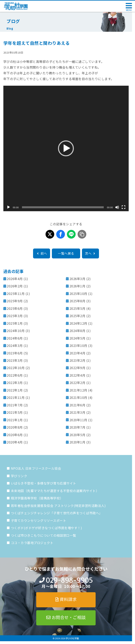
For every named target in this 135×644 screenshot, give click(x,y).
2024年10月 (16, 331)
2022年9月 (77, 368)
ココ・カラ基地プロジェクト (32, 543)
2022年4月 (77, 375)
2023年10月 (78, 346)
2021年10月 (78, 397)
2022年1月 (15, 390)
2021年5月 (15, 412)
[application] (66, 149)
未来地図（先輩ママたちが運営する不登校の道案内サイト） (55, 491)
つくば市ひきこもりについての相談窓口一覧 (44, 535)
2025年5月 (77, 308)
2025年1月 (15, 323)
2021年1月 (15, 420)
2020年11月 (78, 420)
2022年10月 (16, 368)
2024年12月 (78, 323)
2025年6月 (15, 308)
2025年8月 (77, 301)
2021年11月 (16, 397)
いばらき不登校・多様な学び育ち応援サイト (44, 483)
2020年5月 (77, 435)
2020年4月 (15, 442)
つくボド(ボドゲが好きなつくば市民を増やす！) (47, 528)
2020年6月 (15, 435)
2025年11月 (16, 294)
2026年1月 (77, 286)
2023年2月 (77, 360)
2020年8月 (15, 427)
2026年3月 (77, 279)
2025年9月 (15, 301)
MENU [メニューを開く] (129, 10)
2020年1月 (77, 442)
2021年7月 (15, 405)
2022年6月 (15, 375)
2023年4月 (77, 353)
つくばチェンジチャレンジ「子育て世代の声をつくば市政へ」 (57, 513)
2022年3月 (15, 383)
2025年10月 (78, 294)
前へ (42, 253)
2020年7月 (77, 427)
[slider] (63, 207)
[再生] (9, 207)
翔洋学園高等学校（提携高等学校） (37, 498)
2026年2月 (15, 286)
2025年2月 (77, 316)
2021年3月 (77, 412)
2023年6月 (15, 353)
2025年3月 (15, 316)
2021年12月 (78, 390)
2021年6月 (77, 405)
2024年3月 (15, 346)
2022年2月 (77, 383)
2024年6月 (15, 338)
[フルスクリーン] (124, 207)
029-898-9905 (69, 580)
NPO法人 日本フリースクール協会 (36, 468)
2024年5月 (77, 338)
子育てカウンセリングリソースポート (39, 520)
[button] (66, 148)
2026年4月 (15, 279)
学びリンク (19, 476)
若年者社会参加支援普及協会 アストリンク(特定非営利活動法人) (58, 506)
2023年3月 (15, 360)
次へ (90, 253)
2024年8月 (77, 331)
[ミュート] (117, 207)
